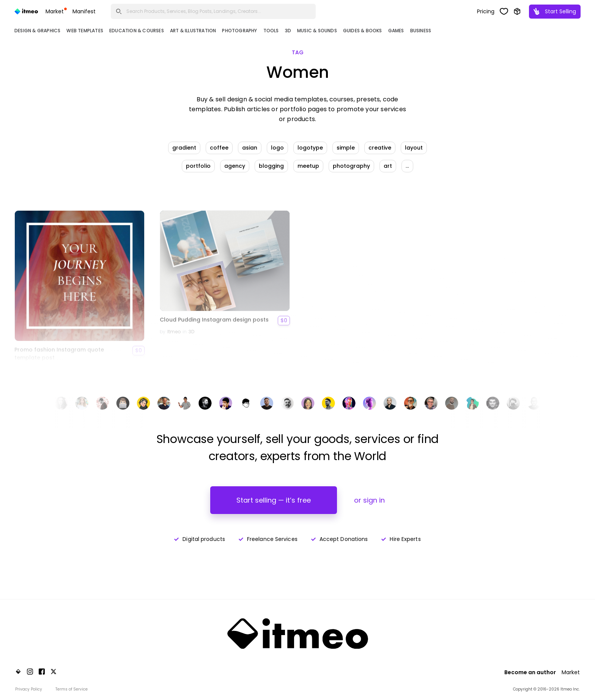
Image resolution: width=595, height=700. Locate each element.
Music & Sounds (317, 31)
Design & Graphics (37, 31)
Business (421, 31)
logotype (310, 148)
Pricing (486, 11)
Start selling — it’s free (274, 500)
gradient (184, 148)
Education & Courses (137, 31)
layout (414, 148)
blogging (271, 166)
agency (235, 166)
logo (277, 148)
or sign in (369, 500)
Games (396, 31)
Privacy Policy (29, 689)
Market (56, 11)
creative (380, 148)
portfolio (198, 166)
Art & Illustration (193, 31)
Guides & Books (363, 31)
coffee (219, 148)
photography (351, 166)
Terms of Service (72, 689)
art (388, 166)
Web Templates (85, 31)
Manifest (84, 11)
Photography (239, 31)
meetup (308, 166)
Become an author (530, 672)
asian (250, 148)
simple (346, 148)
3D (288, 31)
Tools (271, 31)
